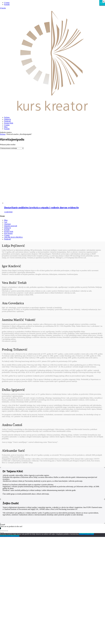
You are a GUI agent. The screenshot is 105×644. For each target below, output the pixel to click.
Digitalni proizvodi (11, 226)
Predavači (8, 121)
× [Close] (104, 1)
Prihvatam (82, 534)
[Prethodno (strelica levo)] (1, 533)
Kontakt (7, 4)
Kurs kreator (8, 233)
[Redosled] (12, 148)
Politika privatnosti (13, 536)
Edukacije (8, 119)
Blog (6, 127)
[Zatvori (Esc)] (1, 531)
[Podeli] (3, 531)
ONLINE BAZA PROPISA (13, 237)
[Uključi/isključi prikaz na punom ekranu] (5, 531)
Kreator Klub (9, 123)
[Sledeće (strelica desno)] (3, 533)
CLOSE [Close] (102, 3)
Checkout (7, 224)
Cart (6, 222)
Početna (7, 117)
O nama (7, 3)
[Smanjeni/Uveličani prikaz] (7, 531)
